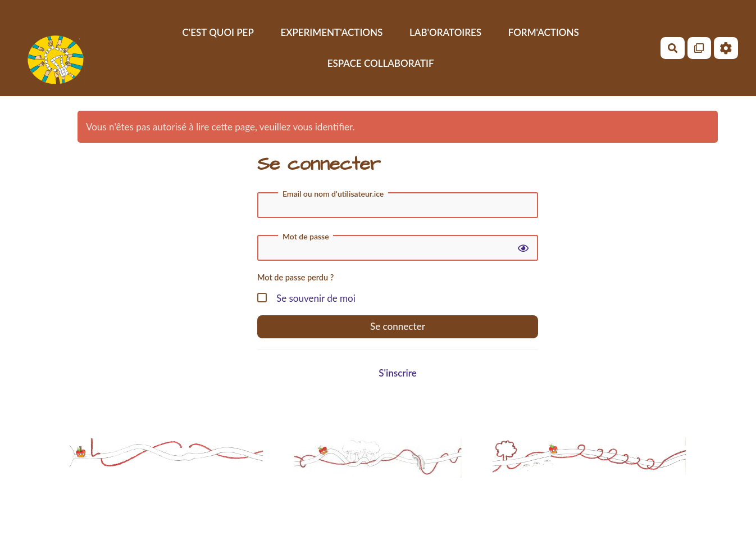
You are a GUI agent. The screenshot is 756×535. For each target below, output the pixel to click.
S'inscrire (398, 373)
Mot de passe (306, 237)
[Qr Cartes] (700, 48)
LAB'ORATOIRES (445, 32)
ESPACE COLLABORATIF (381, 63)
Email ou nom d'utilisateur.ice (333, 194)
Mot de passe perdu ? (295, 277)
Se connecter (398, 326)
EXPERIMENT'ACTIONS (331, 32)
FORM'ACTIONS (544, 32)
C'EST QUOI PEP (218, 32)
